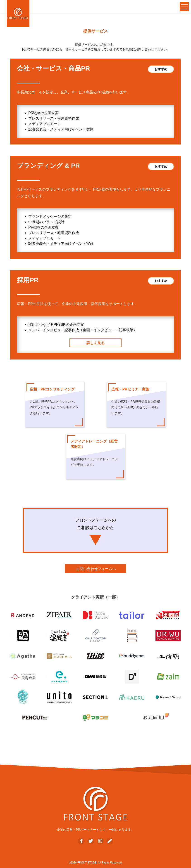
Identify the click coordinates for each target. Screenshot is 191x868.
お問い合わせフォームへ (96, 569)
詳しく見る (95, 343)
